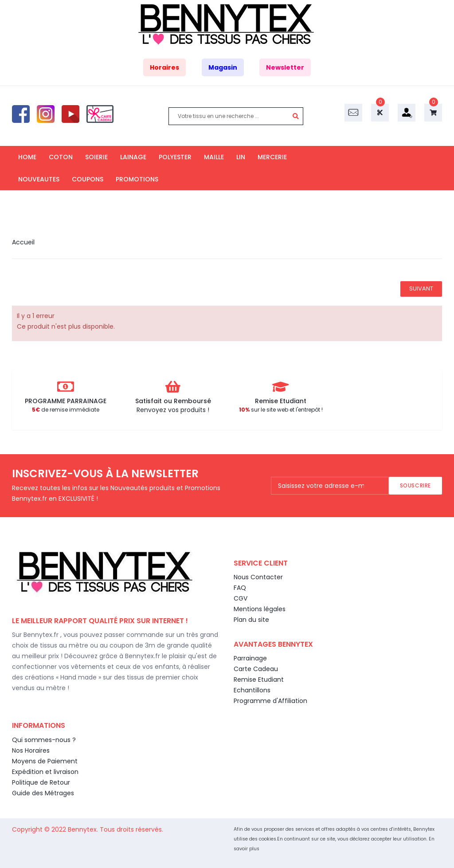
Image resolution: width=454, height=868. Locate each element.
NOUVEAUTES (39, 179)
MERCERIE (272, 157)
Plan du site (251, 620)
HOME (27, 157)
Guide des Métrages (43, 793)
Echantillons (252, 690)
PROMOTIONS (137, 179)
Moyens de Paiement (45, 761)
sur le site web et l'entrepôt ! (281, 410)
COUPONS (88, 179)
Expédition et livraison (45, 772)
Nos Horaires (31, 750)
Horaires (164, 67)
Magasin (223, 67)
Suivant (421, 289)
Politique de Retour (41, 782)
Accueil (23, 242)
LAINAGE (133, 157)
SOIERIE (96, 157)
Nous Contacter (258, 577)
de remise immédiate (66, 410)
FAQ (240, 588)
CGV (241, 598)
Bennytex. (84, 829)
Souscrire (415, 485)
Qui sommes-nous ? (44, 740)
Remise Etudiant (259, 679)
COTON (61, 157)
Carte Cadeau (256, 669)
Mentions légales (260, 609)
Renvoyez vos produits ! (173, 410)
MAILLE (214, 157)
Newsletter (285, 67)
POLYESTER (175, 157)
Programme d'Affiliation (270, 701)
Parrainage (250, 658)
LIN (241, 157)
